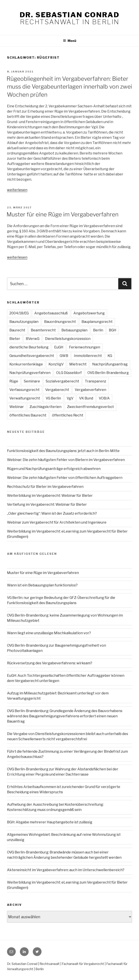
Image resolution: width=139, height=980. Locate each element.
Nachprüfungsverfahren (30, 373)
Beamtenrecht (43, 330)
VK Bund (86, 398)
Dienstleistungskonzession (68, 339)
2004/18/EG (19, 313)
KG (110, 356)
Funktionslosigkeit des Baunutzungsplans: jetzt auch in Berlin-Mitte (63, 451)
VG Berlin (53, 398)
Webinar (17, 407)
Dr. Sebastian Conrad (69, 15)
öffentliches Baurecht (28, 415)
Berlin (98, 330)
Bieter (15, 339)
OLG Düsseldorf (69, 373)
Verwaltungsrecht (25, 398)
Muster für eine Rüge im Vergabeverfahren (63, 214)
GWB (64, 356)
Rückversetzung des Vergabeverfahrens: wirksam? (50, 663)
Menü (70, 41)
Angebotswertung (89, 313)
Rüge (14, 381)
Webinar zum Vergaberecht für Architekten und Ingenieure (57, 522)
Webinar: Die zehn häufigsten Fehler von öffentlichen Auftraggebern (65, 478)
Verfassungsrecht (24, 390)
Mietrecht (78, 364)
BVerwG (33, 339)
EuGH (59, 347)
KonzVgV (56, 364)
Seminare (32, 381)
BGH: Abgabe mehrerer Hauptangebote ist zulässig (50, 822)
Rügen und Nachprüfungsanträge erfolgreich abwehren (54, 469)
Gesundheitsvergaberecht (32, 356)
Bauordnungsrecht (60, 322)
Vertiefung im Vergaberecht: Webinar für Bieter (47, 505)
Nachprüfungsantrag (110, 364)
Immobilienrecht (88, 356)
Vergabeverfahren (90, 390)
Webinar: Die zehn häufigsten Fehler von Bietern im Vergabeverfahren (66, 460)
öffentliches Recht (68, 415)
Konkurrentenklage (26, 364)
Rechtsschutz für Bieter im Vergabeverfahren (45, 487)
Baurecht (17, 330)
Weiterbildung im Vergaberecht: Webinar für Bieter (50, 496)
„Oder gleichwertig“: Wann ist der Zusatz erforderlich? (52, 513)
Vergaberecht (57, 390)
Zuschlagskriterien (45, 407)
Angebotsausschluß (51, 313)
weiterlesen (17, 190)
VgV (70, 398)
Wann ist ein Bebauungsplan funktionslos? (42, 585)
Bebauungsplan (74, 330)
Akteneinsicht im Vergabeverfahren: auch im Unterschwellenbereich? (66, 870)
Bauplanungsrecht (97, 322)
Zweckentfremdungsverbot (90, 407)
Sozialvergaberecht (62, 381)
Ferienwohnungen (85, 347)
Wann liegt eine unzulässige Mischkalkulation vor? (49, 633)
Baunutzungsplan (24, 322)
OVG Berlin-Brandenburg (108, 373)
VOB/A (104, 398)
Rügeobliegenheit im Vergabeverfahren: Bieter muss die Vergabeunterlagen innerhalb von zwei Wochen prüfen (69, 87)
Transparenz (96, 381)
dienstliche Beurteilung (29, 347)
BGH (113, 330)
